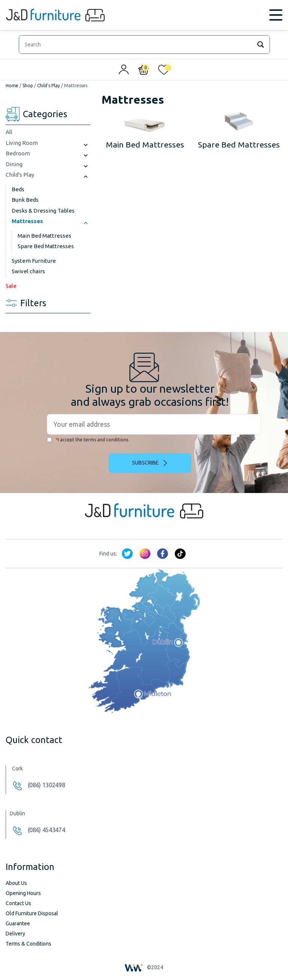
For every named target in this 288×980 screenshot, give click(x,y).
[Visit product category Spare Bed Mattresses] (239, 130)
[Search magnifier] (261, 45)
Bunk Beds (25, 200)
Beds (18, 189)
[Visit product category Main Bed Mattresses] (145, 130)
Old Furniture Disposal (32, 913)
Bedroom (18, 153)
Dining (14, 164)
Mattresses (27, 221)
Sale (11, 286)
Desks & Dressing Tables (43, 211)
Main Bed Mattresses (44, 236)
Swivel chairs (28, 271)
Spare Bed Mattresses (46, 246)
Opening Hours (23, 893)
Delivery (15, 934)
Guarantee (18, 923)
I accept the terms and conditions (88, 440)
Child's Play (49, 86)
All (9, 132)
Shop (28, 86)
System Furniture (34, 261)
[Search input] (137, 45)
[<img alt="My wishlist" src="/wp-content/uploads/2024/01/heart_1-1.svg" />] (164, 71)
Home (12, 86)
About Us (16, 883)
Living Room (22, 143)
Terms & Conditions (28, 944)
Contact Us (18, 903)
